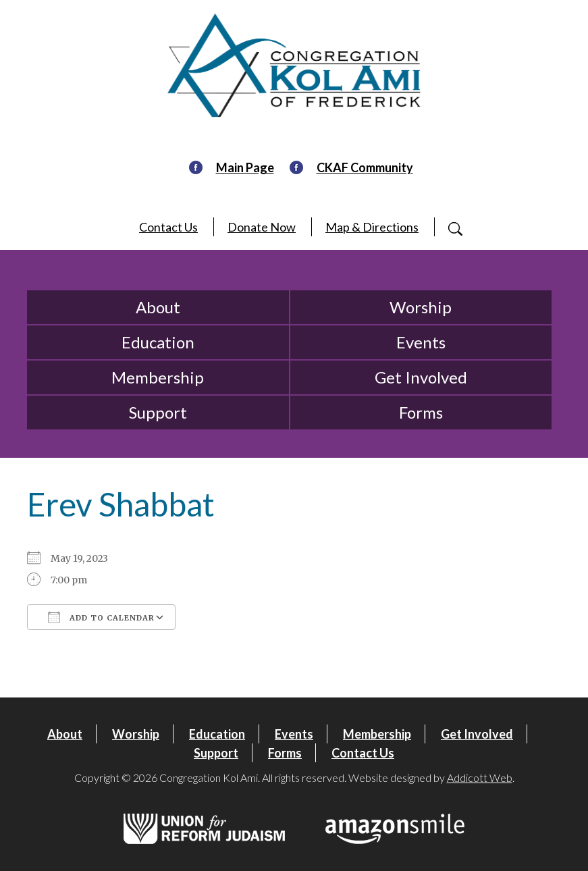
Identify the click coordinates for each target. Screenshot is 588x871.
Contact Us (168, 227)
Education (158, 342)
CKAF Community (365, 167)
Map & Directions (372, 227)
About (158, 307)
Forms (421, 412)
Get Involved (421, 377)
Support (158, 412)
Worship (421, 307)
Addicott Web (480, 777)
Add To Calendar (101, 617)
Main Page (245, 167)
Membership (158, 377)
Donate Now (262, 227)
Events (421, 342)
